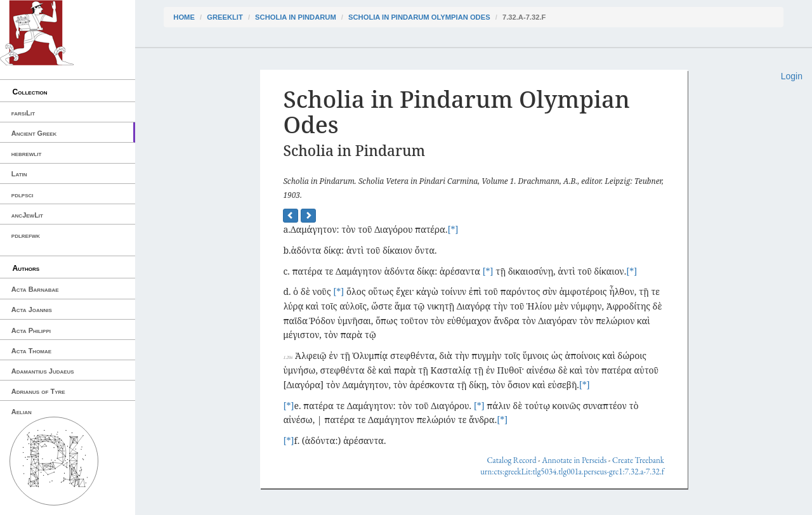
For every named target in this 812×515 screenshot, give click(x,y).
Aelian (22, 412)
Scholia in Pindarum (296, 17)
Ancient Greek (34, 133)
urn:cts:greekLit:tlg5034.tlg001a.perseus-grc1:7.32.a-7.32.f (572, 472)
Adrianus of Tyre (38, 391)
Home (184, 17)
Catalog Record (511, 460)
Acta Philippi (31, 330)
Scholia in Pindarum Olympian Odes (419, 17)
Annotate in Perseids (574, 460)
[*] (453, 229)
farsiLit (23, 113)
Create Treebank (638, 460)
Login (792, 76)
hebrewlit (27, 153)
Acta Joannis (32, 310)
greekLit (225, 17)
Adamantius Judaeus (43, 371)
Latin (19, 174)
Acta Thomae (31, 351)
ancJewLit (27, 215)
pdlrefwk (26, 235)
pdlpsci (23, 195)
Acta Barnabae (35, 289)
